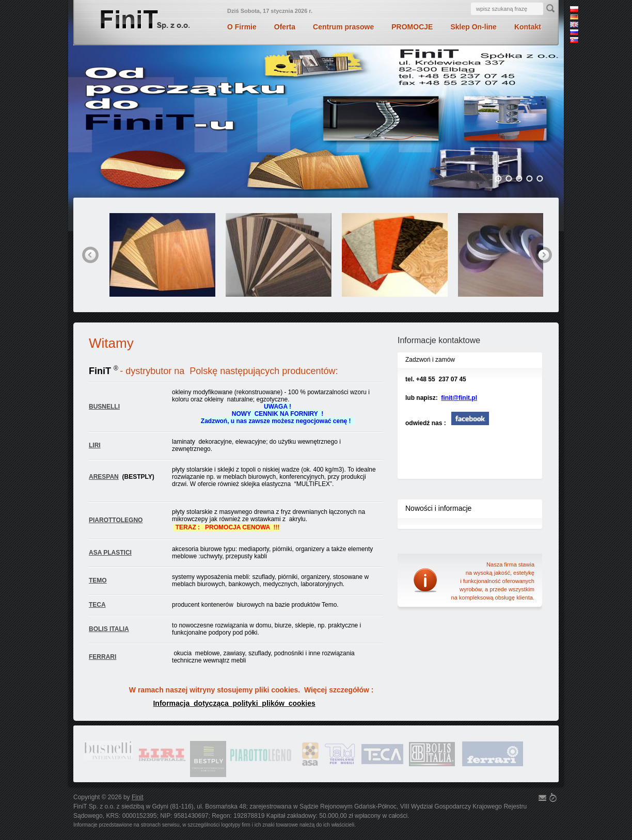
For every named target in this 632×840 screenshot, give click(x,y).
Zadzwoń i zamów (430, 360)
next (544, 255)
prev (90, 255)
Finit (138, 797)
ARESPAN (104, 477)
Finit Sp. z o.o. (144, 21)
